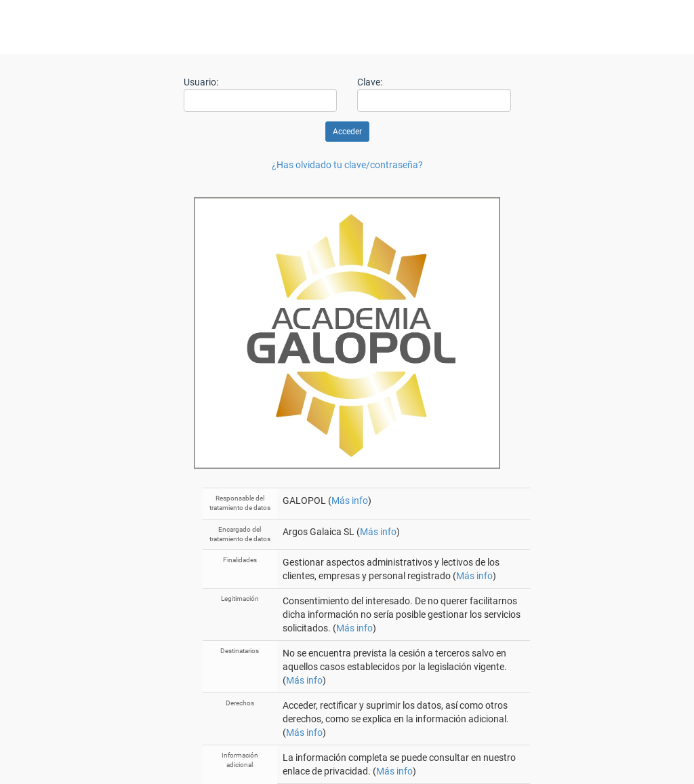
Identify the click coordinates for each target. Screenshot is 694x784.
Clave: (370, 82)
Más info (350, 501)
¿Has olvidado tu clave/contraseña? (347, 165)
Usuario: (201, 82)
